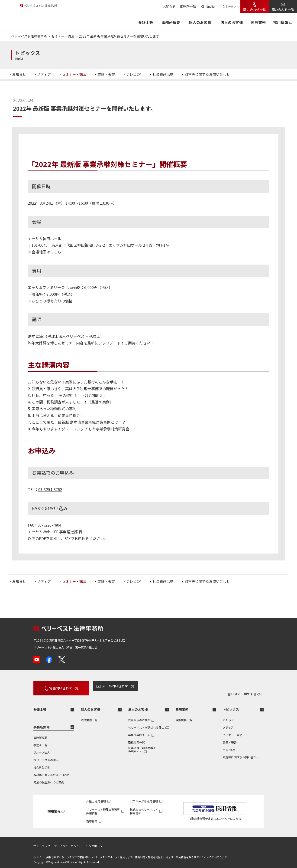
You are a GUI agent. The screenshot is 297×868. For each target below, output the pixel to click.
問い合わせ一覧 (255, 10)
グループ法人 (42, 748)
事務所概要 (171, 22)
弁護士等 (40, 705)
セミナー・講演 (232, 731)
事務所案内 (42, 723)
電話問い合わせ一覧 (58, 686)
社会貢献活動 (42, 763)
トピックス (231, 705)
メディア (228, 723)
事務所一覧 (188, 7)
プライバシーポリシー (68, 842)
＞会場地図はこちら (45, 252)
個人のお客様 (200, 22)
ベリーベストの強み (46, 756)
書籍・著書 (230, 738)
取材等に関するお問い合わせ (52, 771)
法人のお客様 (232, 22)
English (211, 6)
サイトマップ (42, 842)
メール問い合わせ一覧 (107, 686)
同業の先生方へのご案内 (49, 778)
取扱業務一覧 (89, 716)
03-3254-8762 (50, 489)
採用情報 (281, 22)
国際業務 (258, 22)
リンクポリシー (96, 842)
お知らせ (169, 7)
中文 (222, 6)
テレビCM (229, 745)
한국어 (232, 6)
